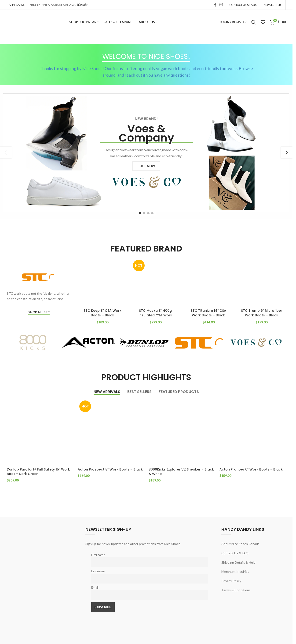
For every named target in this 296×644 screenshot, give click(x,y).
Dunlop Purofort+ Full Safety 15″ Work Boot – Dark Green (38, 472)
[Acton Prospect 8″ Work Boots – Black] (111, 432)
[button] (6, 152)
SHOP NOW (146, 166)
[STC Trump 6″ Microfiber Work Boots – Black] (261, 282)
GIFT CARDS (17, 5)
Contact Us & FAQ (235, 553)
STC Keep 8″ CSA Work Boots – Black (102, 313)
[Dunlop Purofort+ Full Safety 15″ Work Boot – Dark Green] (40, 432)
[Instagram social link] (221, 5)
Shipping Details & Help (238, 562)
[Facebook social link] (215, 5)
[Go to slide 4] (152, 213)
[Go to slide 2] (144, 213)
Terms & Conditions (236, 590)
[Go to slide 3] (148, 213)
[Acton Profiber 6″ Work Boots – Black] (253, 432)
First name (98, 555)
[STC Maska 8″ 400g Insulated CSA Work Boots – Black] (155, 282)
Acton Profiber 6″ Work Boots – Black (251, 469)
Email (95, 587)
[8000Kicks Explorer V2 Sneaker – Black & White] (182, 432)
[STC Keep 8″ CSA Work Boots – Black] (103, 282)
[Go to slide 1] (140, 213)
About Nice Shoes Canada (240, 543)
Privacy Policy (231, 581)
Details (82, 5)
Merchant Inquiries (235, 571)
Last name (98, 571)
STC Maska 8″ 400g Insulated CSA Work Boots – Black (155, 315)
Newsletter (272, 5)
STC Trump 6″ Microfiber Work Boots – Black (262, 313)
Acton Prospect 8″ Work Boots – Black (110, 469)
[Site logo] (22, 22)
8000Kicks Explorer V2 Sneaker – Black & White (181, 472)
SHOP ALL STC (39, 312)
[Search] (254, 22)
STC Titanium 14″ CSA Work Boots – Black (208, 313)
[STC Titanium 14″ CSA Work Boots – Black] (209, 282)
